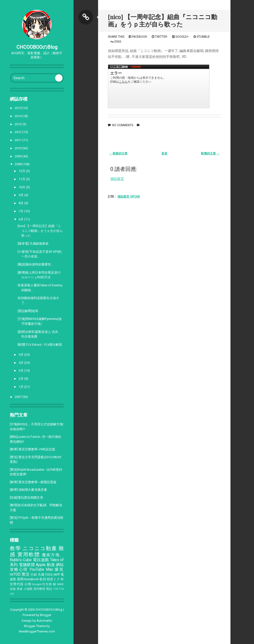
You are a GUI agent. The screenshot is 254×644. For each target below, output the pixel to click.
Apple (41, 565)
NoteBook (32, 579)
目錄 (13, 589)
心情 (28, 584)
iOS (12, 594)
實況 (25, 574)
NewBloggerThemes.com (37, 631)
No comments (123, 125)
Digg (116, 42)
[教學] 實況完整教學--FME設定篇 (32, 449)
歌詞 (43, 579)
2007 (19, 397)
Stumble (202, 37)
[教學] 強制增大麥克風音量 (28, 490)
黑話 (49, 589)
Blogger (46, 615)
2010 (19, 148)
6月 (21, 219)
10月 (22, 187)
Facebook (138, 37)
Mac (50, 569)
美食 (20, 589)
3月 (21, 371)
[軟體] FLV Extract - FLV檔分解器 (40, 345)
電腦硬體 (27, 565)
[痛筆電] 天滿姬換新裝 (33, 244)
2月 (21, 379)
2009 (19, 156)
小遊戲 (28, 589)
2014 (19, 116)
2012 (19, 132)
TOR (56, 589)
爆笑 (59, 569)
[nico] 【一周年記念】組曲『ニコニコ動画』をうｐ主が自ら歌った (40, 231)
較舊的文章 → (210, 153)
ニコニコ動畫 (40, 548)
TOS (61, 589)
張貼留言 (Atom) (129, 197)
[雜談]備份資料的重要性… (35, 264)
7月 (21, 211)
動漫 (51, 565)
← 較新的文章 (118, 153)
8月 (21, 203)
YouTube (37, 569)
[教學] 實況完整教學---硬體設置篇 (33, 482)
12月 (22, 171)
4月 (21, 363)
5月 (21, 355)
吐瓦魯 (47, 584)
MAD (60, 584)
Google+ (180, 37)
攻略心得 (19, 569)
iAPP (57, 575)
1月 (21, 387)
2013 (19, 124)
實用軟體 (29, 555)
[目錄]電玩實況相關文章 (26, 498)
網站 (60, 565)
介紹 (34, 575)
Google (37, 584)
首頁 (164, 153)
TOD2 (49, 575)
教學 (15, 548)
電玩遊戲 (41, 560)
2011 (19, 140)
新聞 (20, 579)
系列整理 (39, 589)
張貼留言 (117, 179)
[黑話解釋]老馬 (28, 311)
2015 (19, 108)
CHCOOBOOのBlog (37, 47)
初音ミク (53, 579)
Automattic (44, 621)
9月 (21, 195)
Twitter (159, 37)
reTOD (15, 574)
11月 (22, 179)
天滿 (41, 575)
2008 (19, 164)
